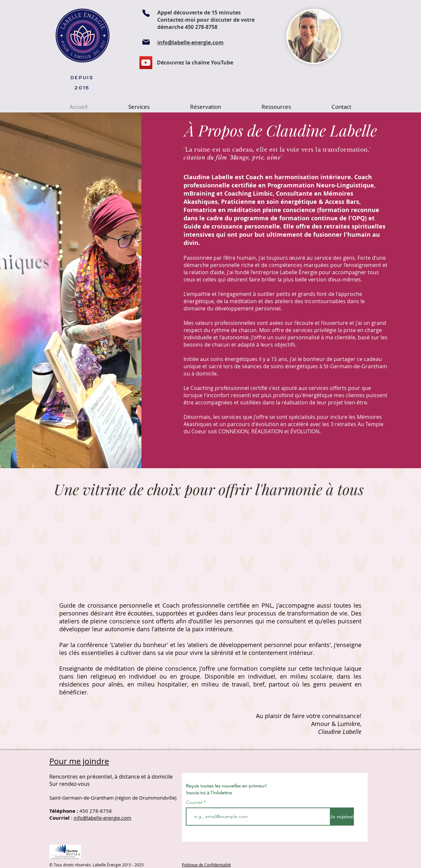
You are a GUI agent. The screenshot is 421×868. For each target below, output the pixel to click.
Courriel (194, 802)
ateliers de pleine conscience (100, 621)
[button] (139, 107)
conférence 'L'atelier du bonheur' (123, 645)
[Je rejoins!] (342, 817)
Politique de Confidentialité (206, 865)
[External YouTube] (130, 550)
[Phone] (146, 13)
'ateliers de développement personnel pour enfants (258, 645)
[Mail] (146, 42)
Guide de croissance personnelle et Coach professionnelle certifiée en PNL (166, 605)
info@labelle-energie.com (102, 818)
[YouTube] (146, 63)
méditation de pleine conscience (150, 668)
